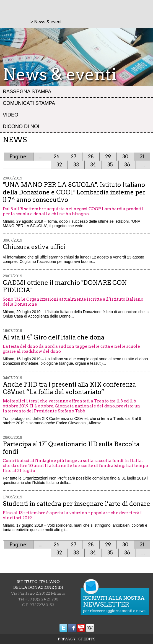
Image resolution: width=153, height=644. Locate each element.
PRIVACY (67, 639)
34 (93, 165)
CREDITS (87, 639)
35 (110, 165)
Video (11, 115)
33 (76, 165)
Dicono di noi (21, 126)
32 (59, 165)
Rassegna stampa (27, 92)
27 (74, 157)
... (41, 157)
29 (108, 157)
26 (57, 157)
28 (91, 157)
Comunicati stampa (29, 103)
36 (127, 165)
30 (125, 157)
